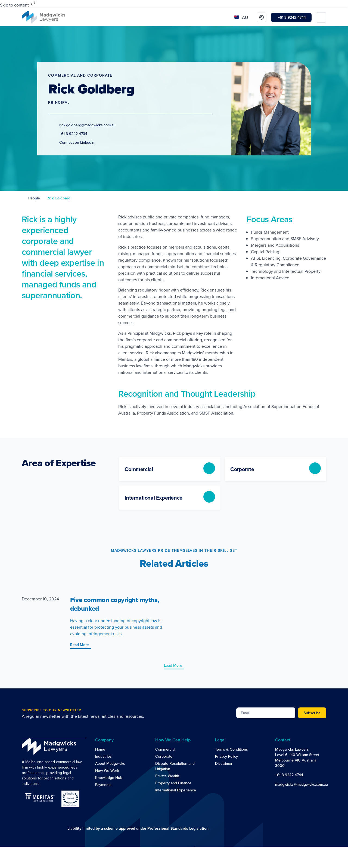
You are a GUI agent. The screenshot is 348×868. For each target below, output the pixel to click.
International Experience (176, 790)
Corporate (164, 756)
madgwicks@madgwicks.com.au (302, 784)
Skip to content (18, 5)
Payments (103, 785)
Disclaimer (224, 763)
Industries (103, 756)
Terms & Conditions (232, 749)
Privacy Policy (226, 756)
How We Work (107, 770)
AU (245, 17)
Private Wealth (167, 776)
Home (100, 749)
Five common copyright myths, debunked (115, 604)
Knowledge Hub (109, 778)
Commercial (165, 749)
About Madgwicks (110, 763)
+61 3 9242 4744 (289, 775)
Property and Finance (173, 783)
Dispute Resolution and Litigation (175, 766)
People (34, 198)
